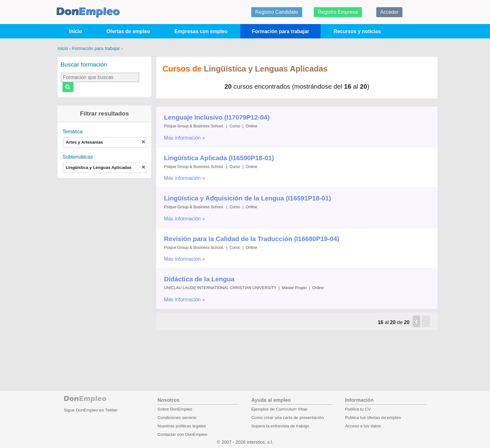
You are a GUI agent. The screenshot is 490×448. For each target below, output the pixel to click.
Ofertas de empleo (128, 31)
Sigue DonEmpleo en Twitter (91, 410)
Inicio (76, 31)
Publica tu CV (358, 409)
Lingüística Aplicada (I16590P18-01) (219, 158)
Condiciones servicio (177, 418)
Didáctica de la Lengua (199, 279)
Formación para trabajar (280, 31)
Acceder (390, 12)
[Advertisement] (104, 272)
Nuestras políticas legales (182, 426)
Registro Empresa (338, 12)
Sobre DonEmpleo (175, 409)
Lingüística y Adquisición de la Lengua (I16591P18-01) (247, 198)
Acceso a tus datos (363, 426)
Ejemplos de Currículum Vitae (279, 409)
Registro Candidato (277, 12)
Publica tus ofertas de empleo (373, 418)
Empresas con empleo (201, 31)
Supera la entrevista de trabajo (280, 426)
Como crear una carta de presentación (287, 418)
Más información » (185, 138)
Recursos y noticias (357, 31)
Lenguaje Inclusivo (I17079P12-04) (217, 117)
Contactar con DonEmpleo (182, 434)
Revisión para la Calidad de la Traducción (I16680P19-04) (252, 239)
